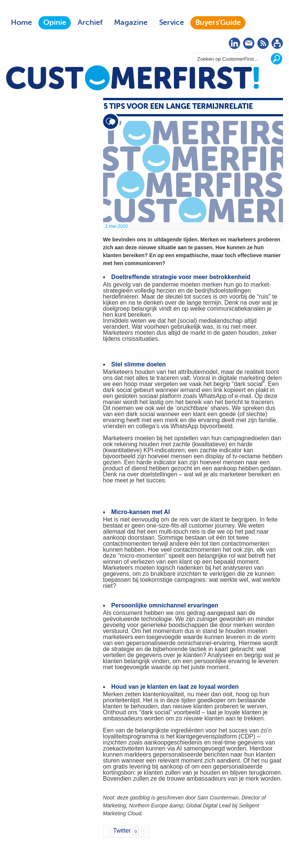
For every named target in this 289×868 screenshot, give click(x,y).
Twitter (122, 831)
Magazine (131, 23)
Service (171, 23)
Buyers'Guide (218, 23)
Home (21, 23)
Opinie (55, 23)
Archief (90, 23)
